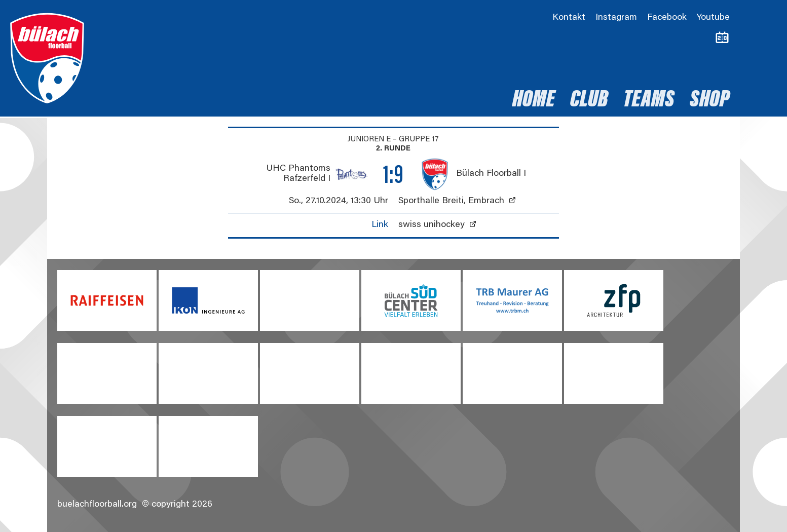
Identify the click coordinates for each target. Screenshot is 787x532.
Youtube (713, 18)
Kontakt (569, 18)
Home (534, 101)
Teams (649, 101)
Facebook (667, 18)
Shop (710, 101)
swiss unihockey (432, 225)
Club (589, 101)
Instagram (616, 18)
